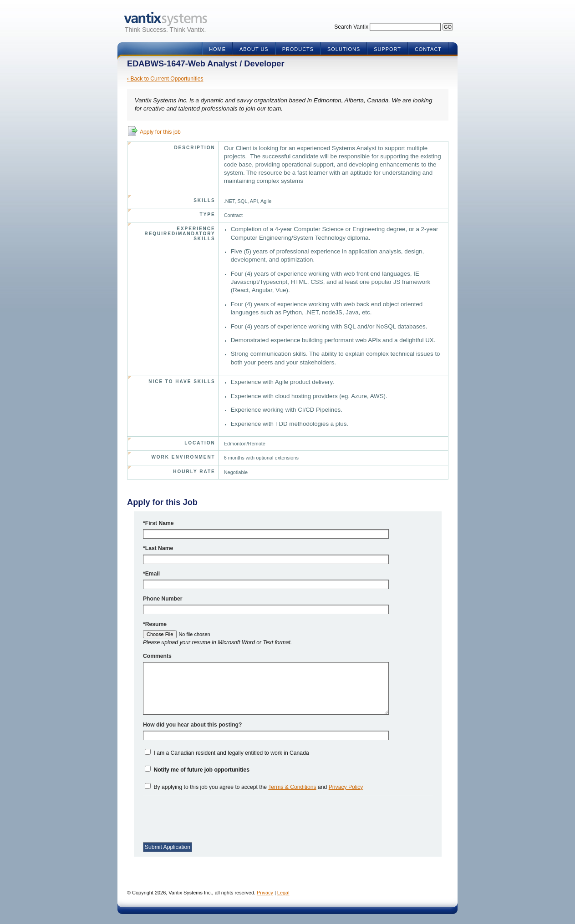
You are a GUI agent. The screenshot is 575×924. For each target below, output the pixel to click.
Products (298, 49)
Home (217, 49)
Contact (428, 49)
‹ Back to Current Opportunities (165, 79)
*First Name (158, 523)
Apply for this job (160, 132)
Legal (283, 893)
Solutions (344, 49)
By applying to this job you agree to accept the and (258, 787)
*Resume (155, 624)
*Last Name (158, 548)
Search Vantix (351, 27)
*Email (151, 574)
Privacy (265, 893)
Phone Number (163, 599)
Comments (157, 656)
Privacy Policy (346, 787)
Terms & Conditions (292, 787)
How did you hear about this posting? (192, 725)
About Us (254, 49)
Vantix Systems (165, 19)
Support (387, 49)
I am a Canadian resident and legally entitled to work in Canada (231, 753)
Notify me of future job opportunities (201, 770)
